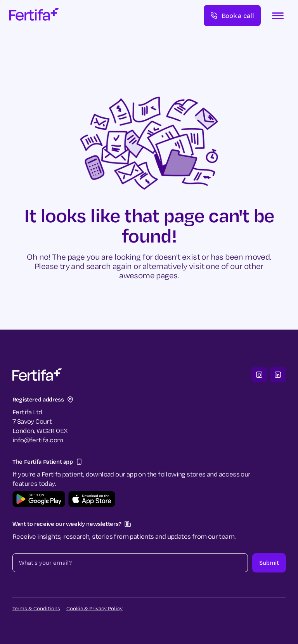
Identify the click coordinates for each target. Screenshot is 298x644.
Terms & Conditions (36, 608)
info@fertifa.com (38, 440)
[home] (34, 16)
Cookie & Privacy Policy (94, 608)
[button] (278, 16)
